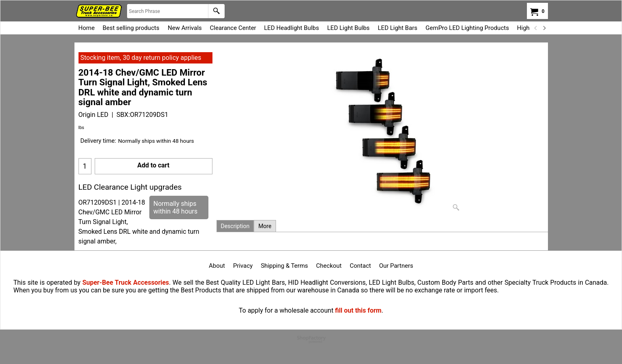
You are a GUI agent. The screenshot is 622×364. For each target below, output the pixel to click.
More (265, 226)
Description (235, 226)
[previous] (536, 28)
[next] (544, 28)
